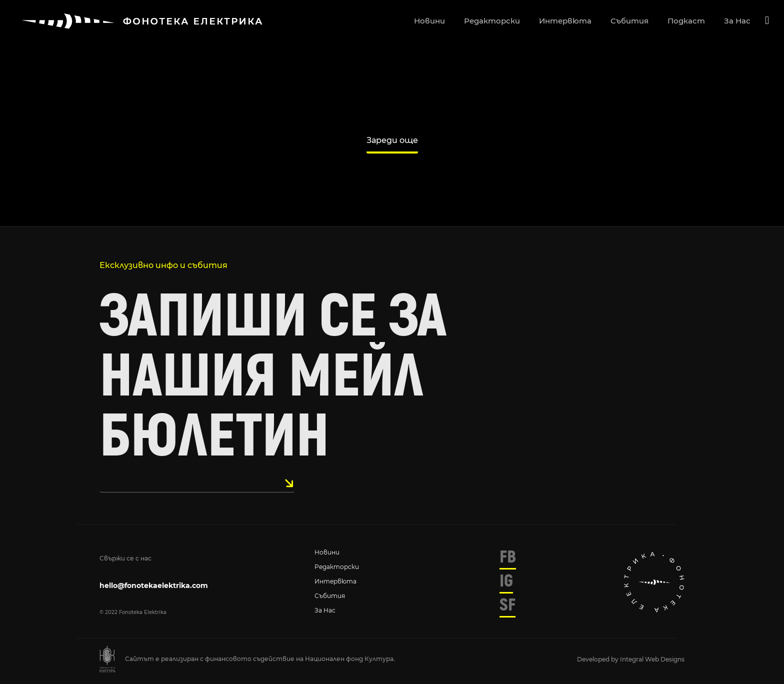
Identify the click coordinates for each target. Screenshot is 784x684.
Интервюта (335, 581)
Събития (330, 596)
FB (508, 557)
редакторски (492, 21)
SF (507, 605)
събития (629, 21)
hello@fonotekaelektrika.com (154, 585)
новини (429, 21)
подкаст (686, 21)
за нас (737, 21)
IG (506, 581)
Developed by (598, 659)
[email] (197, 483)
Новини (327, 552)
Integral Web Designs (652, 659)
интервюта (565, 21)
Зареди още (392, 140)
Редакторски (337, 567)
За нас (325, 610)
